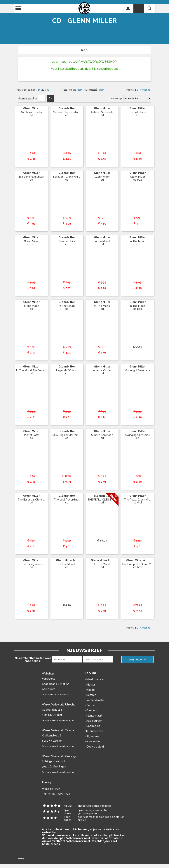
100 (47, 90)
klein (80, 90)
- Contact (91, 705)
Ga (50, 99)
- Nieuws (90, 685)
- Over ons (91, 710)
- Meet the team (95, 679)
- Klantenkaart (93, 716)
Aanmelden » (137, 660)
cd (84, 50)
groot (102, 90)
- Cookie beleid (94, 747)
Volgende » (146, 90)
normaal (91, 89)
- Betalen (90, 695)
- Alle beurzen (93, 721)
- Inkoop (90, 690)
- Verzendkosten (95, 700)
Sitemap (21, 858)
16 (40, 90)
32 (43, 89)
